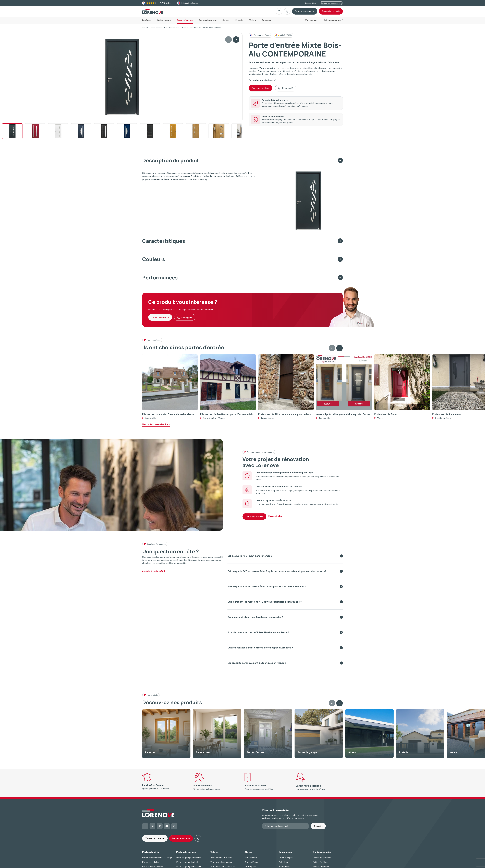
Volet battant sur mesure (221, 860)
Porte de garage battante (188, 864)
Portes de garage (186, 854)
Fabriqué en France (188, 3)
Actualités (283, 864)
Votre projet (311, 22)
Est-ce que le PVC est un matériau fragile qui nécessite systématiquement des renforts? (277, 573)
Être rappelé (286, 90)
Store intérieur (251, 860)
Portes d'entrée (156, 30)
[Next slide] (236, 42)
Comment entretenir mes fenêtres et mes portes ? (255, 619)
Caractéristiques (164, 243)
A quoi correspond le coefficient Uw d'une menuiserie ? (258, 634)
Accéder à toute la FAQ (154, 573)
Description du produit (171, 162)
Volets (214, 854)
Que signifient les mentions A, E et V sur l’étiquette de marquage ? (265, 604)
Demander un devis (260, 90)
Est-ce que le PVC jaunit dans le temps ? (250, 558)
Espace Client (311, 3)
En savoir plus (275, 518)
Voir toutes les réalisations (156, 426)
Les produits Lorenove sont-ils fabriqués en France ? (257, 665)
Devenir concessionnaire (331, 3)
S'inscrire (318, 828)
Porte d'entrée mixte (172, 30)
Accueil (145, 30)
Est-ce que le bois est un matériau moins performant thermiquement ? (267, 588)
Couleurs (154, 261)
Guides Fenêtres (320, 864)
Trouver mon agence (305, 12)
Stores (248, 854)
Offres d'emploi (286, 860)
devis (331, 12)
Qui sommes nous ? (333, 22)
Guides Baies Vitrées (322, 860)
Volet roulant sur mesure (221, 864)
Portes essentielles (151, 864)
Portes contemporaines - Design (157, 860)
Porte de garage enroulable (189, 860)
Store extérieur (251, 864)
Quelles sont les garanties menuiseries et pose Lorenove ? (260, 650)
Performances (160, 279)
